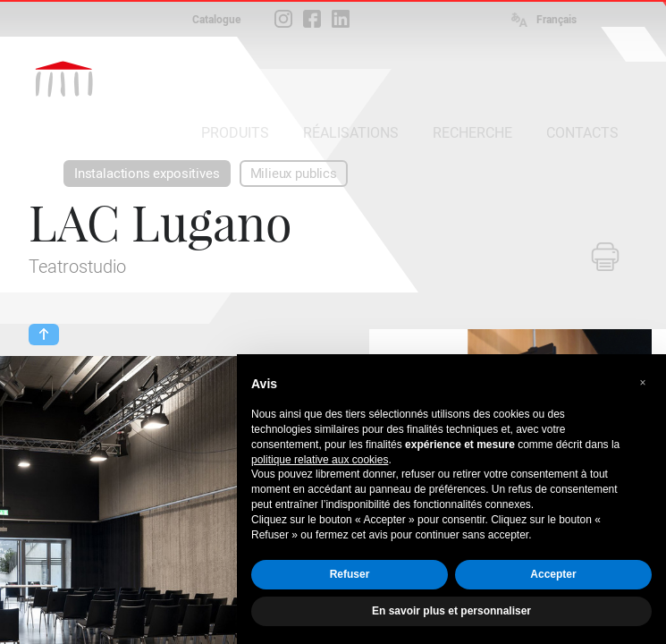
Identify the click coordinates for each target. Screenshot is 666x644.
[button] (643, 383)
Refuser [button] (350, 574)
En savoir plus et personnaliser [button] (451, 611)
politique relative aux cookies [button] (320, 460)
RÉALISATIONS (351, 133)
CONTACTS (582, 133)
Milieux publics (294, 174)
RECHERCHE (472, 133)
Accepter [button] (553, 574)
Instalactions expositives (147, 174)
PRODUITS (235, 133)
